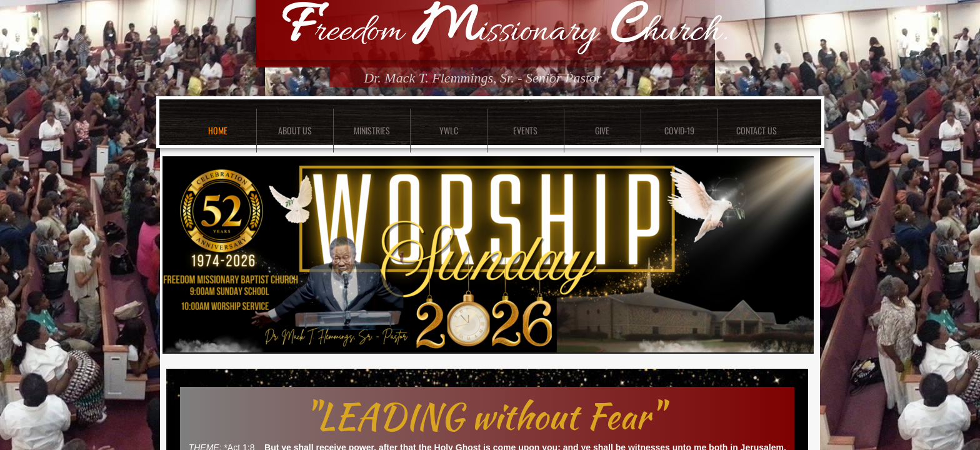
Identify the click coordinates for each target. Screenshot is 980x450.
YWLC (449, 130)
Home (218, 130)
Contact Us (757, 130)
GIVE (602, 130)
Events (525, 130)
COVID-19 (679, 130)
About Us (295, 130)
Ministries (372, 130)
